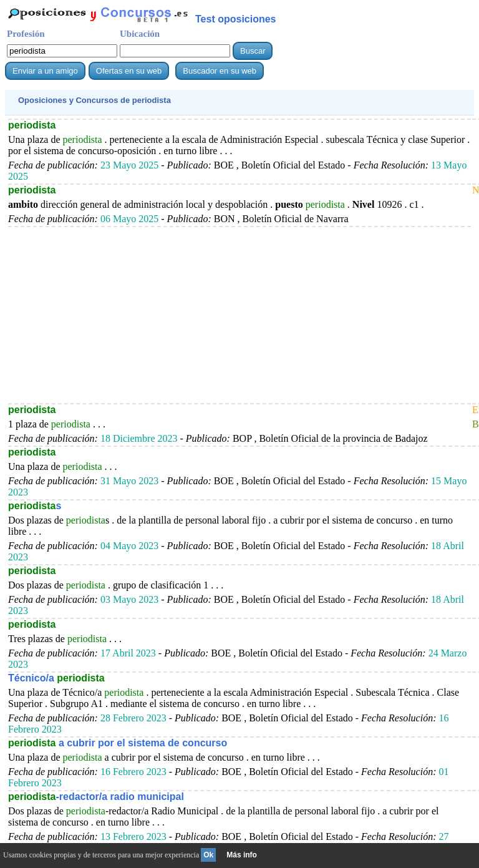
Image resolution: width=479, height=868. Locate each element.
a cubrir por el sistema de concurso (118, 743)
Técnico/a (56, 678)
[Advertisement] (239, 315)
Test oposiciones (236, 19)
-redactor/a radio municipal (96, 797)
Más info (242, 855)
